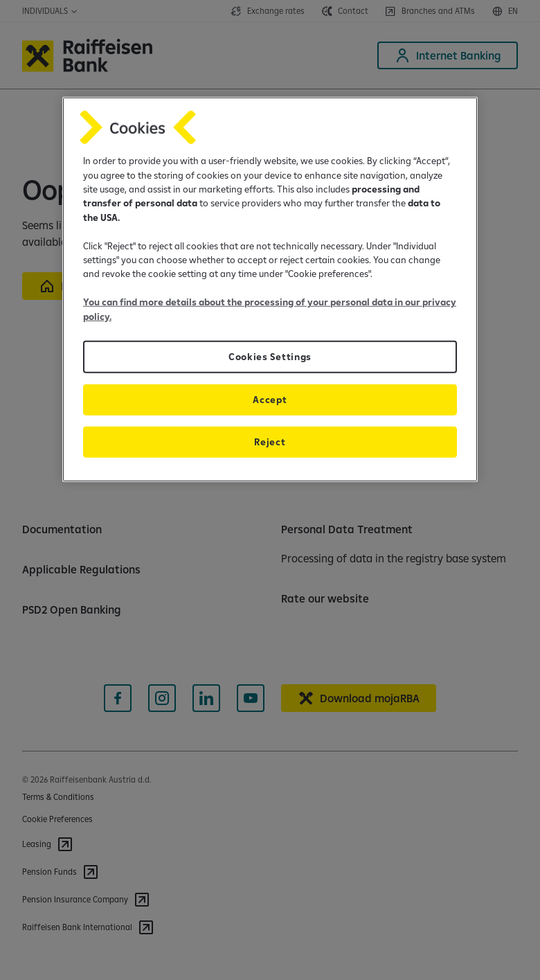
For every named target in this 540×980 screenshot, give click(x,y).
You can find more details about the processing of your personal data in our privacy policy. (270, 309)
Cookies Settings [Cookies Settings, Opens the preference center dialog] (270, 357)
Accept (270, 400)
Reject (270, 442)
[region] (270, 289)
